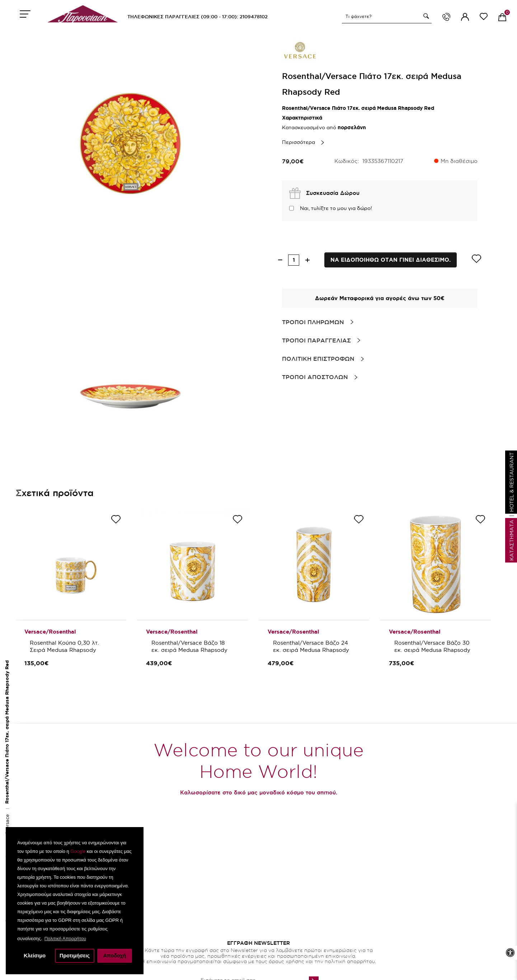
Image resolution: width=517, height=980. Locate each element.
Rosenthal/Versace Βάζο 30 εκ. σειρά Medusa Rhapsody (433, 646)
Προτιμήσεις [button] (75, 956)
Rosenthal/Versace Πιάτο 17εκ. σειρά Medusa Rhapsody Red (7, 732)
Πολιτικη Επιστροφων (318, 359)
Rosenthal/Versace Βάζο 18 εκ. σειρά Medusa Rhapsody (189, 646)
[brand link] (300, 50)
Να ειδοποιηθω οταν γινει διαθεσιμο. (391, 260)
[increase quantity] (307, 260)
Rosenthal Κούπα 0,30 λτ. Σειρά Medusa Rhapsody (65, 646)
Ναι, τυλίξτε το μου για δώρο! (336, 208)
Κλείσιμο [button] (35, 956)
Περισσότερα (299, 142)
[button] (425, 16)
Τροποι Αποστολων (315, 377)
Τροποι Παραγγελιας (316, 340)
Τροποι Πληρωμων (313, 322)
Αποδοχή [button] (114, 956)
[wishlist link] (484, 18)
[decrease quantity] (280, 260)
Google (78, 851)
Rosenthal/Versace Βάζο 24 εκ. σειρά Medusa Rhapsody (311, 646)
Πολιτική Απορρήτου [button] (65, 939)
